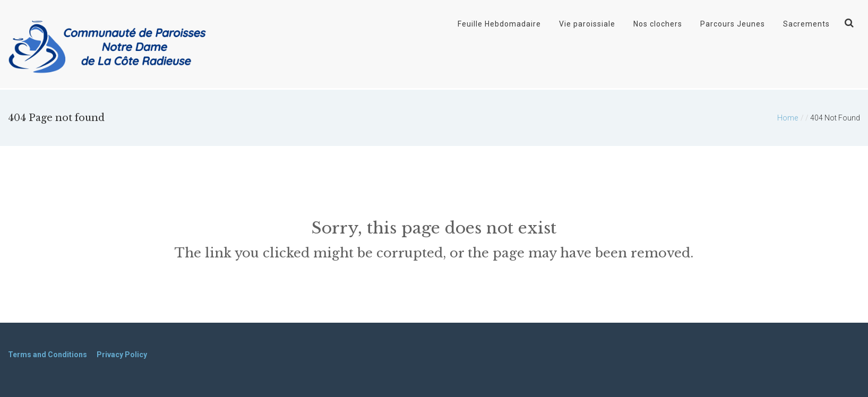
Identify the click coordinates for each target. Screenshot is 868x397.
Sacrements (806, 24)
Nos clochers (658, 24)
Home (788, 118)
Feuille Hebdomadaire (499, 24)
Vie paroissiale (587, 24)
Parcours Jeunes (733, 24)
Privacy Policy (122, 355)
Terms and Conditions (48, 355)
